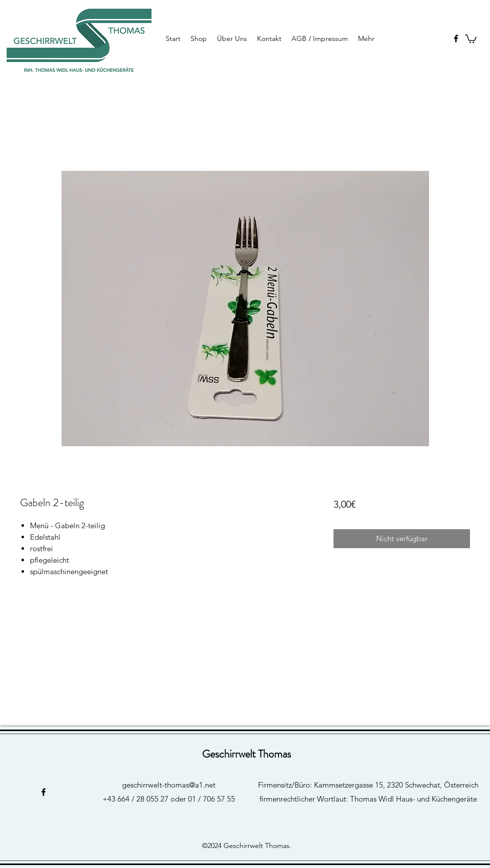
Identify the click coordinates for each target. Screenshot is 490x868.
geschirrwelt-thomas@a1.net (169, 785)
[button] (471, 38)
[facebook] (456, 38)
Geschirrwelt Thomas (246, 754)
